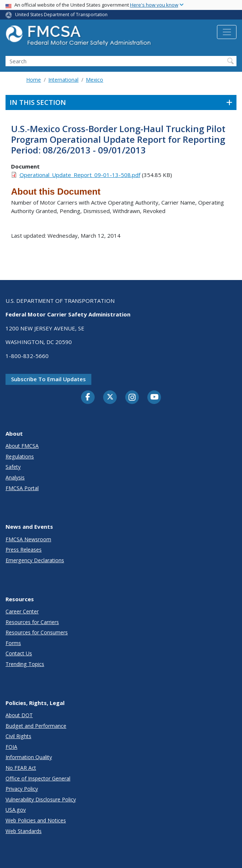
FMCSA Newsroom (28, 539)
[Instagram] (132, 398)
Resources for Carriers (32, 622)
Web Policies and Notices (36, 820)
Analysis (15, 477)
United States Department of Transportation (61, 15)
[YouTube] (154, 397)
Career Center (22, 611)
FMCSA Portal (22, 488)
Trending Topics (25, 664)
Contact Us (19, 653)
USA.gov (16, 810)
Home (34, 80)
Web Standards (24, 831)
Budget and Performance (36, 726)
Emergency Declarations (35, 560)
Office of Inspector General (38, 778)
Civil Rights (18, 736)
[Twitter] (110, 397)
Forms (13, 643)
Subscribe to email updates (48, 379)
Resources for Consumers (37, 632)
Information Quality (29, 757)
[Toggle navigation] (227, 32)
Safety (13, 467)
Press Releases (24, 550)
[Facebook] (88, 397)
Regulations (20, 456)
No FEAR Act (21, 768)
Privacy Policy (22, 789)
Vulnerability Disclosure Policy (41, 799)
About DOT (19, 715)
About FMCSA (22, 446)
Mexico (94, 80)
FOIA (11, 747)
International (63, 80)
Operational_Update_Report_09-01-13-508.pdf (80, 175)
